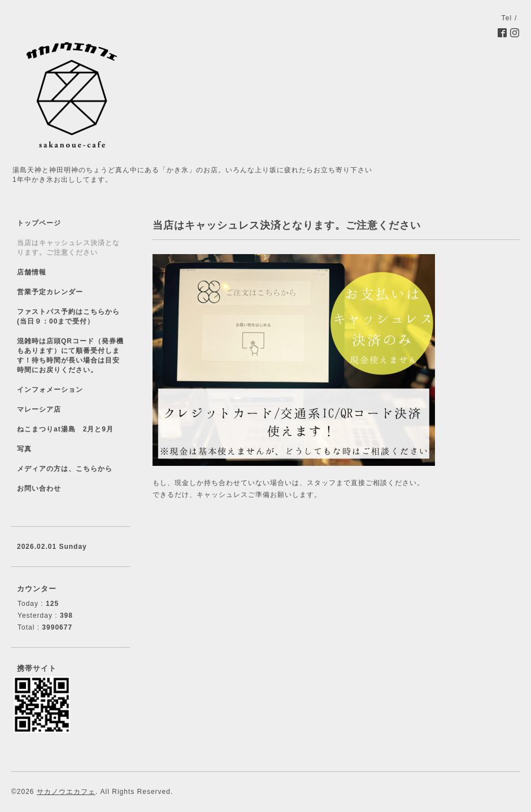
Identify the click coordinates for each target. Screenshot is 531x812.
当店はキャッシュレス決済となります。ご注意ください (68, 248)
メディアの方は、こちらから (65, 469)
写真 (24, 449)
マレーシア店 (39, 409)
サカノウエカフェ (66, 792)
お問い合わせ (39, 488)
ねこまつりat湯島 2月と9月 (65, 429)
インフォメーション (50, 390)
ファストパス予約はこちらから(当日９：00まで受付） (68, 316)
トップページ (39, 223)
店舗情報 (32, 272)
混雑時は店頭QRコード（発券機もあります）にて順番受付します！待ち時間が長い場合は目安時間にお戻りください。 (70, 355)
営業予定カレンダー (50, 292)
